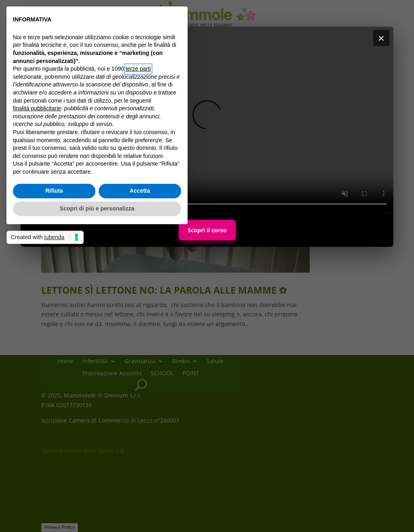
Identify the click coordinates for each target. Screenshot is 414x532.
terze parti (138, 69)
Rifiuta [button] (54, 191)
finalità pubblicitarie (37, 108)
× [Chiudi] (381, 38)
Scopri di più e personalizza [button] (97, 208)
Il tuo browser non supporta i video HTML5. (207, 120)
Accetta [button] (140, 191)
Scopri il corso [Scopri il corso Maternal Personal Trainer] (207, 230)
